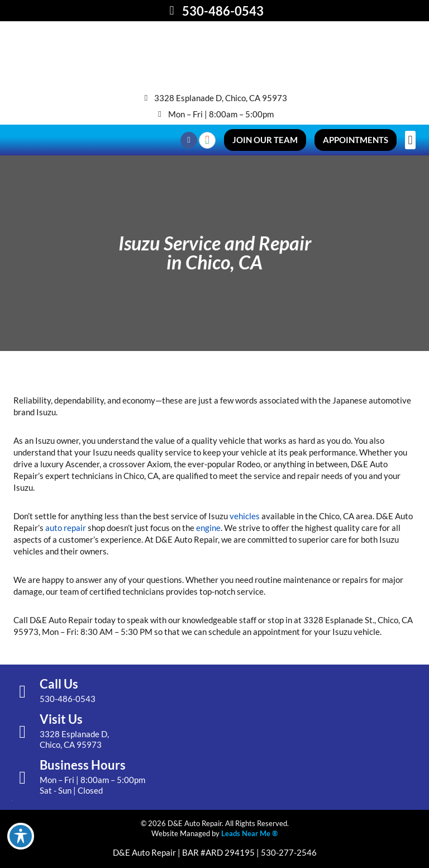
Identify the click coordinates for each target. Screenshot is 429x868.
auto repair (66, 528)
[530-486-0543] (172, 11)
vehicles (245, 516)
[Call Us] (22, 691)
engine (208, 528)
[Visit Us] (22, 732)
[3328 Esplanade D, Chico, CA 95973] (146, 98)
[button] (410, 140)
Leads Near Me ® (249, 833)
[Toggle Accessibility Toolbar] (21, 836)
